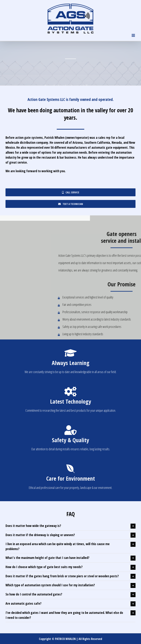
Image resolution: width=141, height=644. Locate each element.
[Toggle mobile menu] (134, 35)
